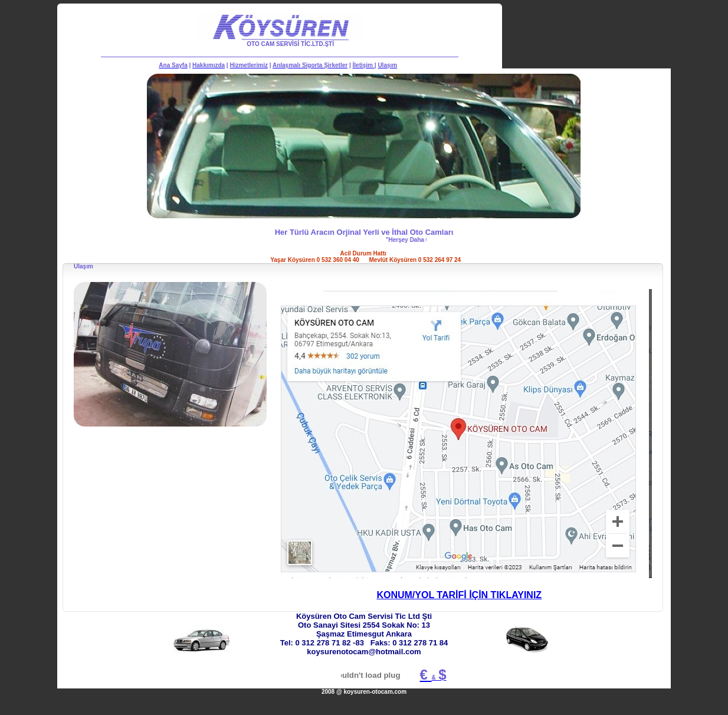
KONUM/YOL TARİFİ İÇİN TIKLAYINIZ (459, 595)
